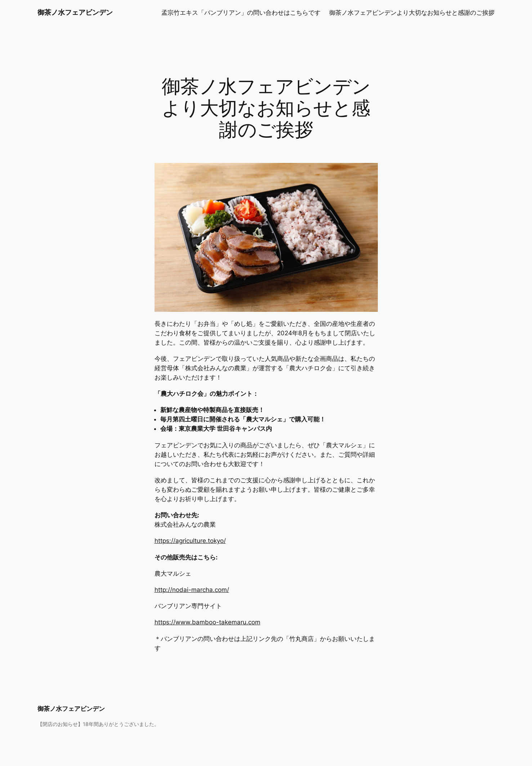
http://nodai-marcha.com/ (192, 590)
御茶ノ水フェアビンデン (75, 12)
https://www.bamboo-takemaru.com (207, 622)
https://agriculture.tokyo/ (190, 541)
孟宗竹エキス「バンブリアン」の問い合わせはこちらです (241, 13)
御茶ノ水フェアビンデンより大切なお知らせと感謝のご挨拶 (412, 13)
